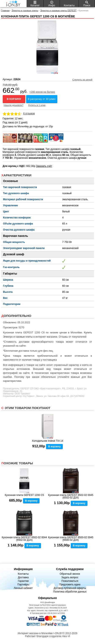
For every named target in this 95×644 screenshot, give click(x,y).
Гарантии (23, 581)
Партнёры (23, 585)
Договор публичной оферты (70, 588)
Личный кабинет (23, 588)
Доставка (23, 577)
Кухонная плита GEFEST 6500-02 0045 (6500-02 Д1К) (71, 539)
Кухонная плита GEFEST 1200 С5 (24, 495)
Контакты (23, 574)
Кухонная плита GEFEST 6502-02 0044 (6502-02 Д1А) (24, 539)
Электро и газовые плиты (25, 10)
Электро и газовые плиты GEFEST (58, 10)
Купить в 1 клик (37, 105)
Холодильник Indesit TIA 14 (47, 441)
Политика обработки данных (70, 592)
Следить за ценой (82, 80)
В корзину (14, 99)
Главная (5, 10)
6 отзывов (29, 114)
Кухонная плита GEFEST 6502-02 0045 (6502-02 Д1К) (71, 496)
